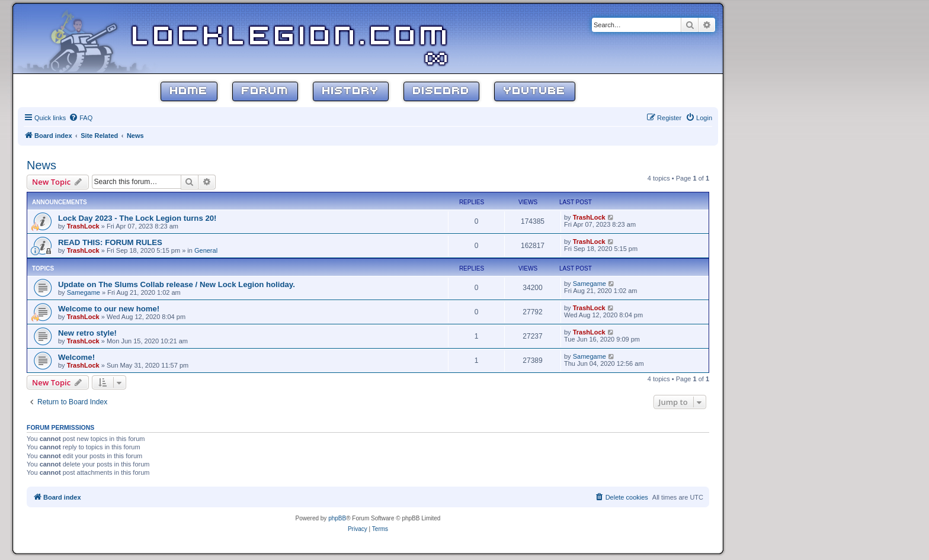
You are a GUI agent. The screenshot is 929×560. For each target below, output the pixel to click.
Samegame (84, 292)
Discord (441, 91)
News (41, 165)
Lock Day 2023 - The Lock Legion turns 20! (137, 218)
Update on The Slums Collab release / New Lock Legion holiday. (177, 284)
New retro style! (87, 333)
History (351, 91)
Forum (265, 91)
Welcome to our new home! (109, 309)
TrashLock (83, 226)
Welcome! (76, 357)
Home (189, 91)
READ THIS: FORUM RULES (110, 242)
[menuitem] (81, 118)
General (206, 250)
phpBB (337, 518)
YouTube (535, 91)
